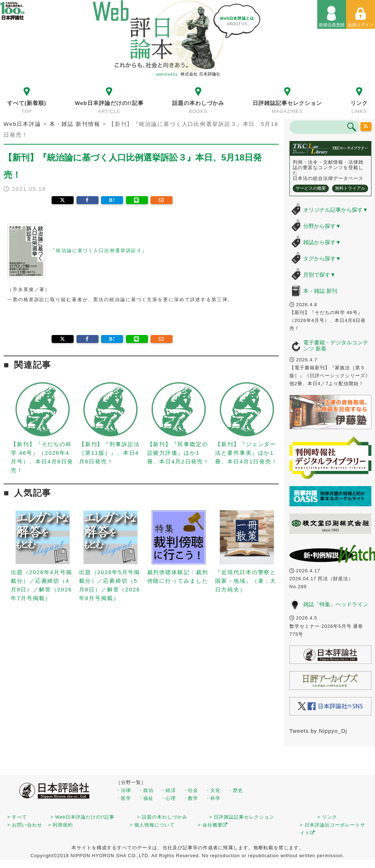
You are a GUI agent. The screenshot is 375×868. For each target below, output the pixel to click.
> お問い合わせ (25, 825)
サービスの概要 (311, 188)
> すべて (17, 817)
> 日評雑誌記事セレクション (242, 817)
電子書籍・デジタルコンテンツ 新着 (336, 345)
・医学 (123, 798)
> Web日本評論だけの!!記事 (82, 817)
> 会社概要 (213, 825)
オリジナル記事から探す (336, 210)
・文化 (213, 790)
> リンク (327, 817)
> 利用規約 (60, 825)
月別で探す (319, 275)
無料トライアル (350, 188)
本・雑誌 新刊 (320, 291)
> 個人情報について (152, 825)
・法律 (123, 790)
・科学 (213, 798)
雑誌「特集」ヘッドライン (336, 604)
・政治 (146, 790)
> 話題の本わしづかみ (162, 817)
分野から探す (322, 226)
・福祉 (146, 798)
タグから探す (322, 258)
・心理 (168, 798)
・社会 (191, 790)
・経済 (168, 790)
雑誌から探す (322, 242)
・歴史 (235, 790)
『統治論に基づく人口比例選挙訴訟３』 (99, 251)
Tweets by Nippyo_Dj (318, 731)
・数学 (191, 798)
